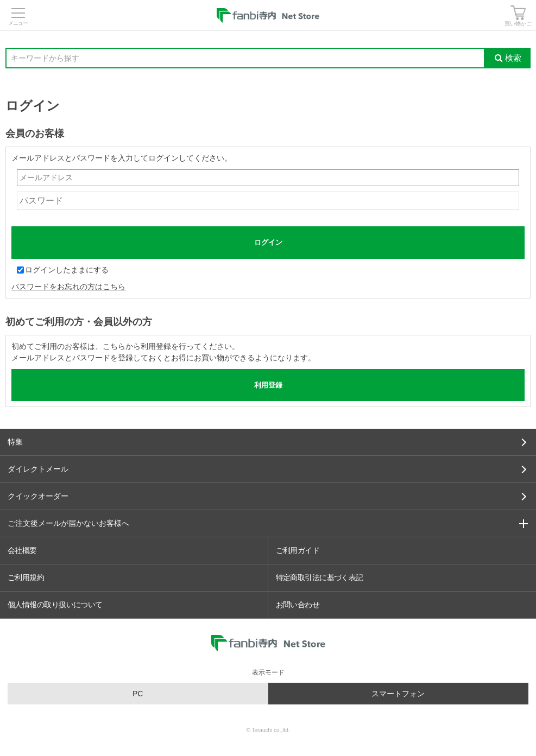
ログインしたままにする (63, 270)
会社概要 (22, 550)
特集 (267, 442)
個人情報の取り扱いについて (55, 605)
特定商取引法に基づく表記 (320, 577)
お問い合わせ (298, 605)
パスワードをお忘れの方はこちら (68, 287)
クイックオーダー (267, 496)
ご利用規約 (26, 577)
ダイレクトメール (267, 469)
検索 (508, 58)
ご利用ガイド (298, 550)
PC (138, 694)
